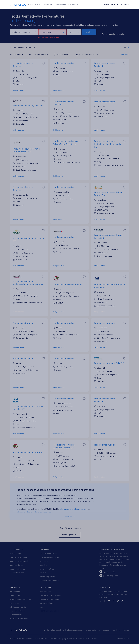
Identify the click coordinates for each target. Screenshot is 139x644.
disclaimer (116, 630)
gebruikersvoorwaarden (73, 630)
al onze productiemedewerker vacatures (34, 512)
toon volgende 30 (69, 535)
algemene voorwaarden (49, 557)
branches (43, 565)
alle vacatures (15, 553)
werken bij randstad (52, 630)
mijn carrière (61, 4)
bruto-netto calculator (19, 618)
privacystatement (93, 630)
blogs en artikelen (17, 611)
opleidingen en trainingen (20, 599)
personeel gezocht (47, 577)
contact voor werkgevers (50, 599)
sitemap (126, 630)
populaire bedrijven (18, 569)
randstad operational (18, 557)
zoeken (89, 32)
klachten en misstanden (50, 611)
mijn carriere (15, 588)
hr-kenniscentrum (47, 569)
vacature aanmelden (48, 553)
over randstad (74, 4)
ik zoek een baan (35, 4)
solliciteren (14, 603)
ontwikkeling (15, 591)
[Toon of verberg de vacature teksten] (127, 48)
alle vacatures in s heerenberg (72, 509)
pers (41, 607)
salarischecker (16, 615)
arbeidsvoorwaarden (18, 607)
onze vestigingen (47, 603)
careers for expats (17, 573)
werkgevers (49, 4)
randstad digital (16, 565)
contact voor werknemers (50, 595)
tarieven (43, 573)
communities (15, 595)
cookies (106, 630)
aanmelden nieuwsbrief (49, 580)
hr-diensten (44, 561)
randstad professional (19, 561)
